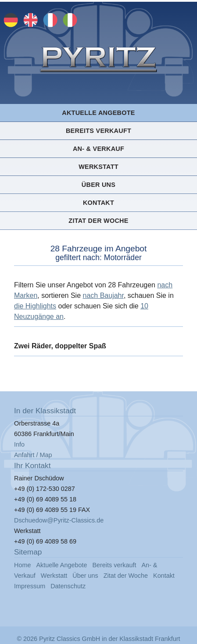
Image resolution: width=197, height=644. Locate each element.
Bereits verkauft (98, 131)
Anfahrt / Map (33, 455)
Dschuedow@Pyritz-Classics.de (59, 520)
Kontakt (98, 203)
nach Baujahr (103, 295)
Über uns (98, 185)
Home (22, 565)
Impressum (30, 586)
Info (19, 444)
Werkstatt (98, 167)
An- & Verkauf (98, 149)
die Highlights (35, 306)
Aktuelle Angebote (98, 113)
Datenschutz (68, 586)
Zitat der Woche (98, 221)
